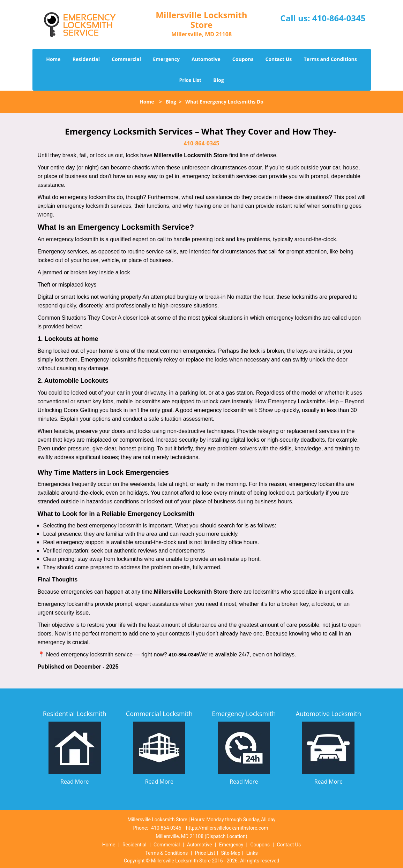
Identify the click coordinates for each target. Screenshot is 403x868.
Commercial (126, 59)
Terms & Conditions (166, 853)
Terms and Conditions (330, 59)
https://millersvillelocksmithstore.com (227, 828)
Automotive (206, 59)
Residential (86, 59)
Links (252, 853)
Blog (218, 80)
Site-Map (231, 853)
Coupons (243, 59)
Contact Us (279, 59)
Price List (190, 80)
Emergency (166, 59)
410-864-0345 (339, 18)
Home (53, 59)
